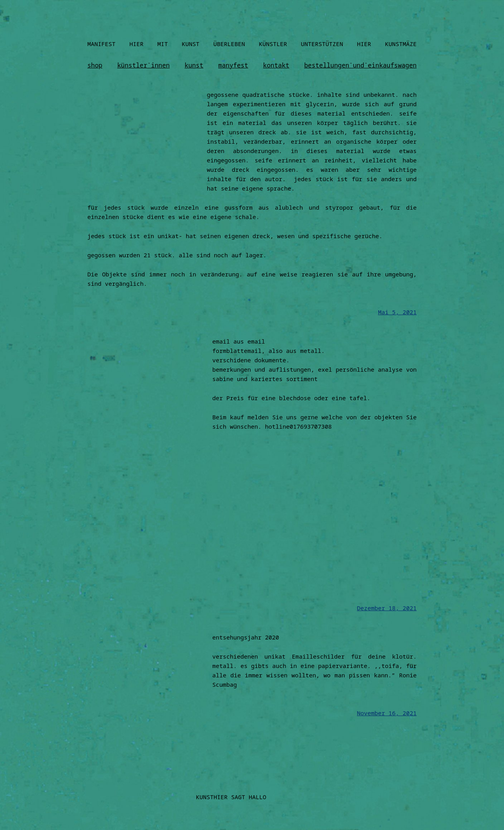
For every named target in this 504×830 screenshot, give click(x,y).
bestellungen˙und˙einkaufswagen (360, 65)
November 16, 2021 (387, 713)
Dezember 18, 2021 (387, 608)
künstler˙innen (143, 65)
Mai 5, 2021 (397, 312)
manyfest (233, 65)
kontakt (276, 65)
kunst (194, 65)
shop (95, 65)
